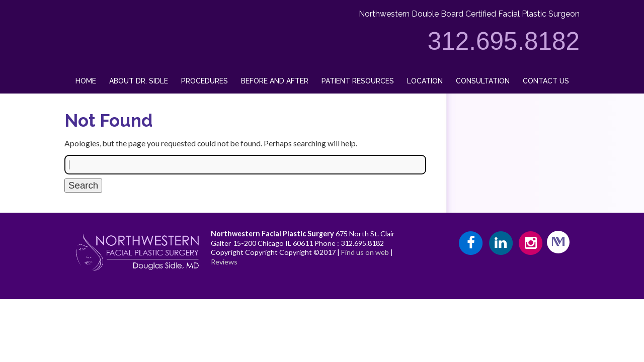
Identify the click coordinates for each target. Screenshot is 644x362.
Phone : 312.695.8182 (349, 243)
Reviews (224, 262)
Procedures (205, 81)
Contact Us (546, 81)
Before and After (275, 81)
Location (425, 81)
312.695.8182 (504, 41)
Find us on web (365, 252)
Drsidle (75, 5)
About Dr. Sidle (139, 81)
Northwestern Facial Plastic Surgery (272, 234)
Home (86, 81)
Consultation (483, 81)
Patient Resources (358, 81)
